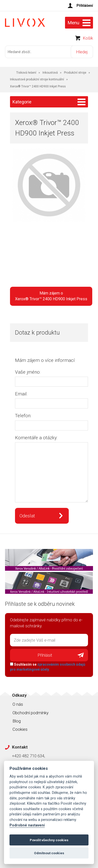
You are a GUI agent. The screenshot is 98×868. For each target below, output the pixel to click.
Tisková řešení (26, 73)
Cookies (20, 729)
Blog (17, 721)
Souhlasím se (48, 667)
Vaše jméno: (28, 372)
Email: (21, 394)
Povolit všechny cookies (49, 840)
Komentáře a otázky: (36, 438)
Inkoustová (50, 73)
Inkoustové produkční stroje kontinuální (37, 79)
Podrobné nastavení (27, 825)
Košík (88, 38)
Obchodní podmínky (30, 713)
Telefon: (23, 416)
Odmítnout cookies (49, 853)
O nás (18, 704)
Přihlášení (85, 6)
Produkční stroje (75, 73)
